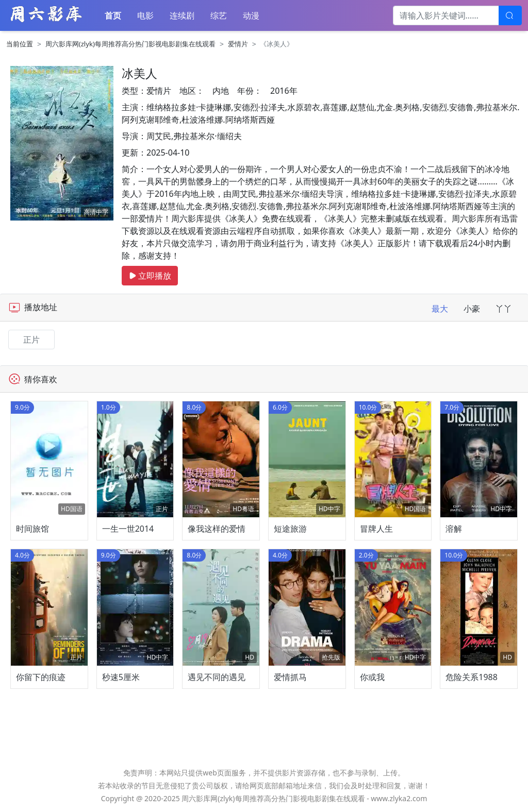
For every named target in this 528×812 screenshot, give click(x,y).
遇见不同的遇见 (217, 677)
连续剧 (182, 15)
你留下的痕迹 (41, 677)
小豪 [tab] (472, 309)
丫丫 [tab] (504, 309)
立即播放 (150, 276)
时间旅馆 (32, 529)
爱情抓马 (290, 677)
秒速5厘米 (121, 677)
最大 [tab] (440, 309)
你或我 (372, 677)
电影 (145, 15)
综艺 (219, 15)
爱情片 (238, 44)
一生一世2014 (128, 529)
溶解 (454, 529)
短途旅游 (290, 529)
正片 (31, 340)
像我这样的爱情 (217, 529)
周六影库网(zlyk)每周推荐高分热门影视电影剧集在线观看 (130, 44)
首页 (113, 15)
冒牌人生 (376, 529)
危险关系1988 (472, 677)
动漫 (251, 15)
